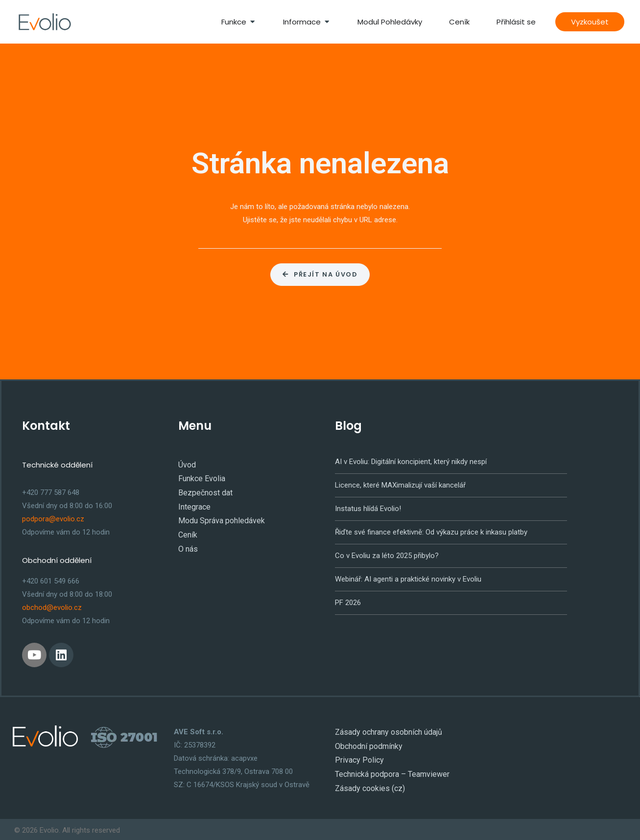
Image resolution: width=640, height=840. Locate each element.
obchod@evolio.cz (52, 607)
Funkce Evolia (200, 476)
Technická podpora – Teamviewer (389, 770)
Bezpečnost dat (204, 490)
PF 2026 (348, 601)
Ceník (187, 529)
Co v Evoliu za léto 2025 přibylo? (387, 554)
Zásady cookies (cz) (368, 783)
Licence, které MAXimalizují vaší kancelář (400, 484)
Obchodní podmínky (367, 744)
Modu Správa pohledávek (218, 516)
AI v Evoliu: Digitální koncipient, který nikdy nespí (411, 460)
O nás (188, 542)
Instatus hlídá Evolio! (368, 507)
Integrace (193, 503)
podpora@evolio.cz (53, 517)
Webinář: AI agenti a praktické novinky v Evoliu (408, 578)
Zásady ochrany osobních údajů (386, 730)
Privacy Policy (357, 757)
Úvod (186, 463)
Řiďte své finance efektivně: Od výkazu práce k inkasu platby (431, 531)
